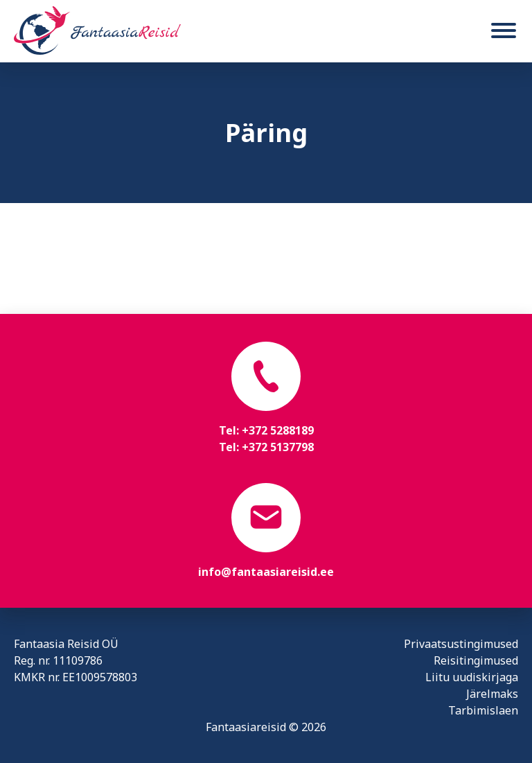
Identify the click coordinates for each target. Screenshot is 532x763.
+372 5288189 (278, 430)
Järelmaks (492, 694)
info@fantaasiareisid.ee (266, 572)
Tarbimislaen (483, 710)
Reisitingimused (476, 660)
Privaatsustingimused (461, 644)
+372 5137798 (278, 447)
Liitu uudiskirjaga (472, 677)
